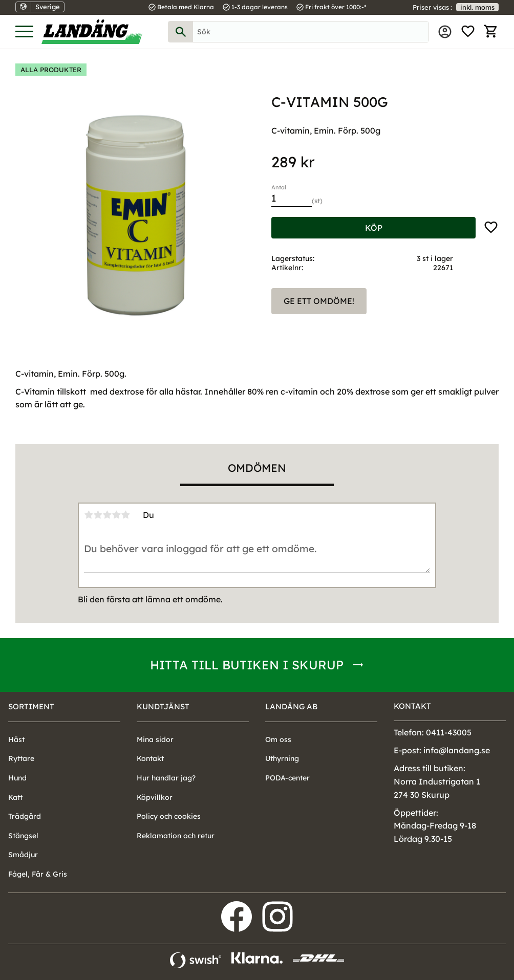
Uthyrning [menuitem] (282, 758)
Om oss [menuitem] (278, 739)
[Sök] (181, 32)
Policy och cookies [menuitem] (169, 816)
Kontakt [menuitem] (150, 758)
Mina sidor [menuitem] (445, 32)
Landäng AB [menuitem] (291, 706)
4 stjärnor (116, 515)
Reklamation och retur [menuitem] (176, 836)
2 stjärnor (98, 515)
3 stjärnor (107, 515)
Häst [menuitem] (16, 739)
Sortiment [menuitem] (31, 706)
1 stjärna (89, 515)
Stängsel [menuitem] (23, 836)
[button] (24, 32)
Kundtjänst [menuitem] (163, 706)
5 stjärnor (125, 515)
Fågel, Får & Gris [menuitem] (38, 874)
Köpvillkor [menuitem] (155, 797)
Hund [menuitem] (17, 778)
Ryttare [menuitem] (21, 758)
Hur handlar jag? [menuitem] (166, 778)
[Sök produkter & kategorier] (311, 32)
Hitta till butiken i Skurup (247, 665)
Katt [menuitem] (15, 797)
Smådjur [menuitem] (23, 855)
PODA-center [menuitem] (287, 778)
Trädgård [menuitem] (25, 816)
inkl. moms (477, 7)
